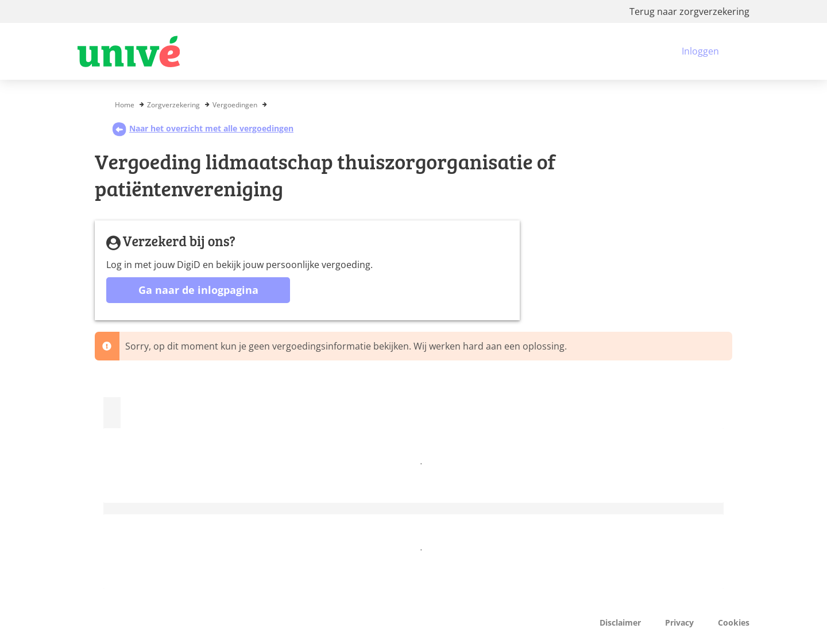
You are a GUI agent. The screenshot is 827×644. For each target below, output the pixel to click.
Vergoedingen (235, 105)
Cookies (734, 622)
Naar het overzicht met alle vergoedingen (203, 128)
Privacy (679, 622)
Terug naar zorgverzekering (689, 11)
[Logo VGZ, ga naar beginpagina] (129, 52)
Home (125, 105)
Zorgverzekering (173, 105)
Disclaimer (620, 622)
